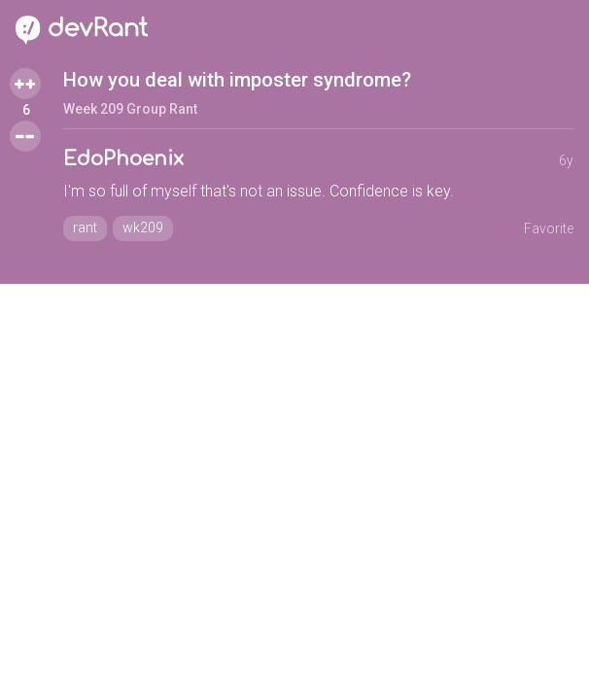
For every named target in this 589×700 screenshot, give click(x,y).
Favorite (549, 228)
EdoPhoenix (123, 159)
